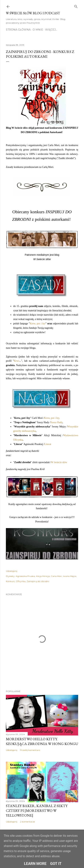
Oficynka (21, 581)
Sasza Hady (57, 422)
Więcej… (51, 30)
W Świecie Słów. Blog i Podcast (33, 13)
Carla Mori (56, 576)
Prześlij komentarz (30, 750)
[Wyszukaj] (76, 6)
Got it (56, 864)
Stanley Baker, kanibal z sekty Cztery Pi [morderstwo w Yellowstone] (37, 811)
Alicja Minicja (43, 576)
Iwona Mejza (70, 576)
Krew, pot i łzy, (52, 418)
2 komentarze (27, 822)
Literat (48, 444)
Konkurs (10, 581)
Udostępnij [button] (12, 571)
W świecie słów (59, 462)
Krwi (17, 361)
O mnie (38, 30)
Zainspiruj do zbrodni (38, 581)
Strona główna (18, 30)
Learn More (35, 864)
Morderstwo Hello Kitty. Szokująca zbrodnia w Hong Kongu (42, 741)
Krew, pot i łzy (38, 324)
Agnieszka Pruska (25, 576)
